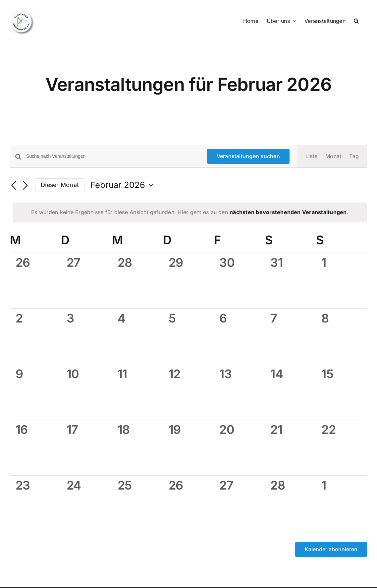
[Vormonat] (14, 186)
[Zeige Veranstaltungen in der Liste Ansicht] (311, 156)
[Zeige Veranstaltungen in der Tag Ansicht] (354, 156)
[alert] (190, 212)
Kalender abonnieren (331, 549)
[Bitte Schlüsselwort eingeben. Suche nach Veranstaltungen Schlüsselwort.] (112, 156)
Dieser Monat (60, 185)
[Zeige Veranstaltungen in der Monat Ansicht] (333, 156)
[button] (356, 21)
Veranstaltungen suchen (248, 156)
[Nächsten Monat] (25, 186)
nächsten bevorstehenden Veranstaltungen (288, 212)
